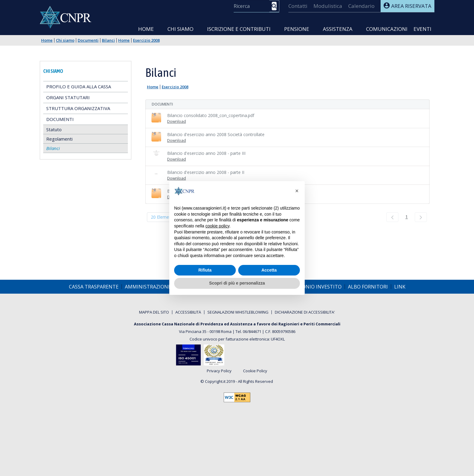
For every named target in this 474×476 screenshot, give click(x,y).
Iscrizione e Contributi (239, 29)
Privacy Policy (219, 371)
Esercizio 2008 (146, 40)
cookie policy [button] (218, 226)
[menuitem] (298, 6)
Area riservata (407, 6)
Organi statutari (68, 97)
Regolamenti (59, 139)
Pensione (297, 29)
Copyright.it (215, 381)
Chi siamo (180, 29)
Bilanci (108, 40)
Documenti (88, 40)
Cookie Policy (255, 371)
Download (177, 121)
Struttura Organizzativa (78, 108)
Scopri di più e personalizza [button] (237, 283)
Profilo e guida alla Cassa (79, 86)
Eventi (422, 29)
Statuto (54, 129)
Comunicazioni (387, 29)
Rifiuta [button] (205, 270)
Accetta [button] (269, 270)
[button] (297, 191)
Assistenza (338, 29)
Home (146, 29)
